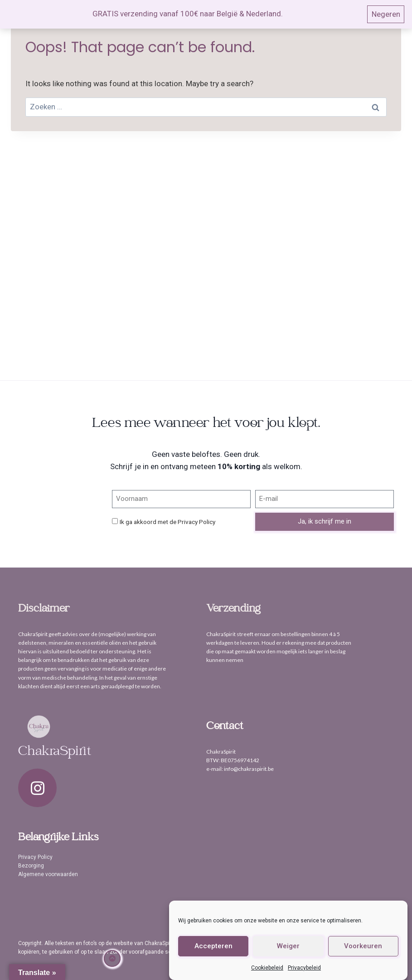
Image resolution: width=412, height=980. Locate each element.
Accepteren (213, 946)
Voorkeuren (363, 946)
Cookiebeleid (267, 968)
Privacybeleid (304, 968)
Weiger (288, 946)
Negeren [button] (386, 14)
